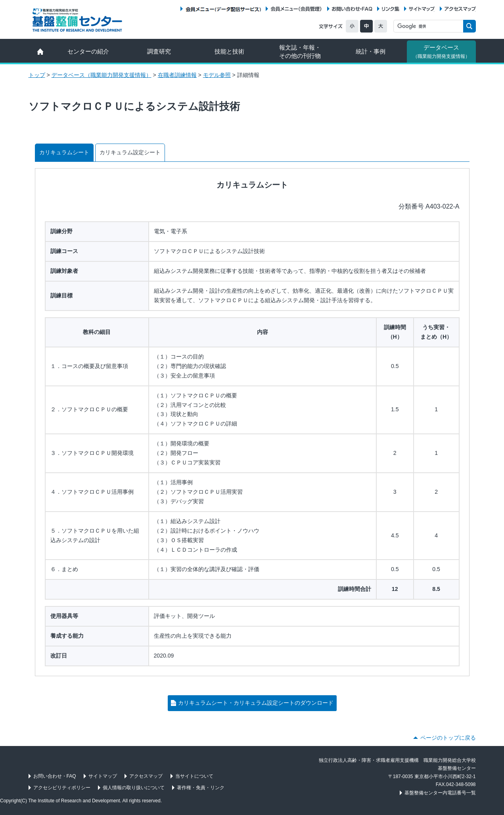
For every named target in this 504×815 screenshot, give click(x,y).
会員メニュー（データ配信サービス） (223, 9)
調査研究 (159, 51)
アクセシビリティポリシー (62, 788)
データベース (441, 52)
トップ (37, 75)
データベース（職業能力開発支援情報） (102, 75)
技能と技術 (229, 51)
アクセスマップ (460, 9)
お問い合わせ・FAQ (352, 9)
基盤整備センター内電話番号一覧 (440, 793)
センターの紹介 (88, 51)
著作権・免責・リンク (201, 788)
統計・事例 (371, 51)
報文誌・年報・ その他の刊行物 (300, 52)
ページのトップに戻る (448, 738)
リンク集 (391, 9)
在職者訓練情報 (177, 75)
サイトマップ (422, 9)
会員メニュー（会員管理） (296, 9)
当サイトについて (194, 776)
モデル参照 (217, 75)
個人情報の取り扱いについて (134, 788)
